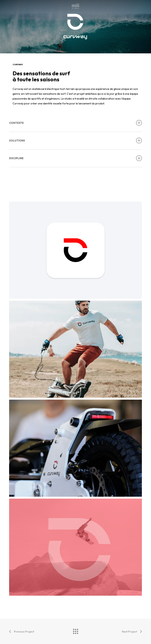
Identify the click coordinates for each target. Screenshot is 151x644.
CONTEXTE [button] (76, 123)
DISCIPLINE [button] (76, 158)
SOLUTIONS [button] (76, 141)
